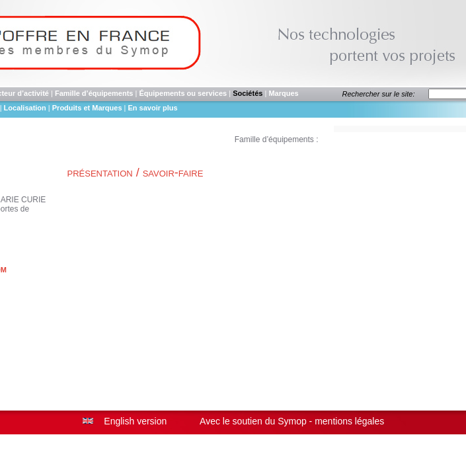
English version (135, 421)
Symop (292, 421)
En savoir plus (153, 108)
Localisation (25, 108)
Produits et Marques (88, 108)
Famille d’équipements (94, 93)
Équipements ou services (183, 93)
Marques (283, 93)
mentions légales (349, 421)
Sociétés (248, 93)
